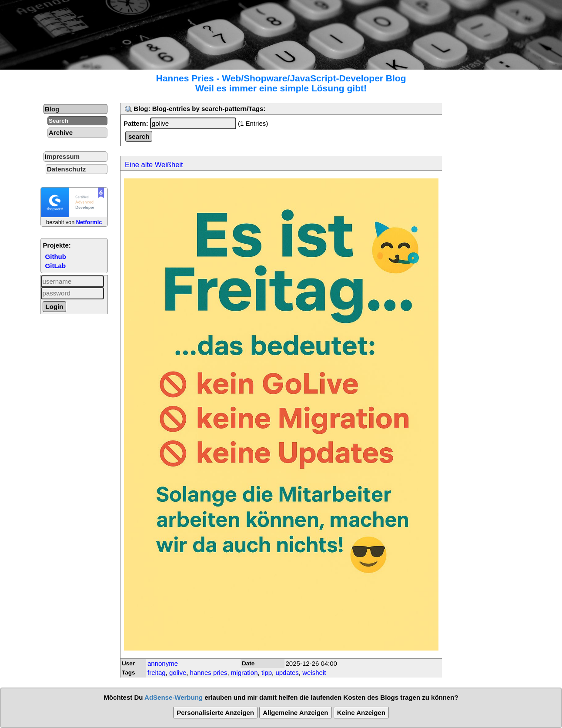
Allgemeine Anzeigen (295, 713)
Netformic (89, 222)
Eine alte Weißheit (154, 164)
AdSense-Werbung (174, 697)
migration (244, 673)
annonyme (163, 663)
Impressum (62, 156)
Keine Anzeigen (361, 713)
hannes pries (209, 673)
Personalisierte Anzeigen (215, 713)
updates (287, 673)
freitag (157, 673)
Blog (52, 109)
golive (178, 673)
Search (59, 121)
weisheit (314, 673)
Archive (61, 133)
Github (56, 257)
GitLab (56, 266)
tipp (267, 673)
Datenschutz (66, 169)
